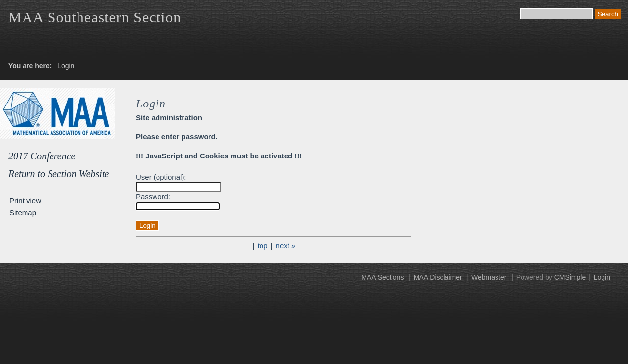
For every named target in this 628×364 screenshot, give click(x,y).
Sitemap (23, 213)
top (263, 246)
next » (286, 246)
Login (602, 277)
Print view (25, 200)
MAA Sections (382, 277)
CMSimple (570, 277)
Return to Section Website (59, 174)
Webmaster (489, 277)
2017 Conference (42, 156)
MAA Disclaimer (438, 277)
